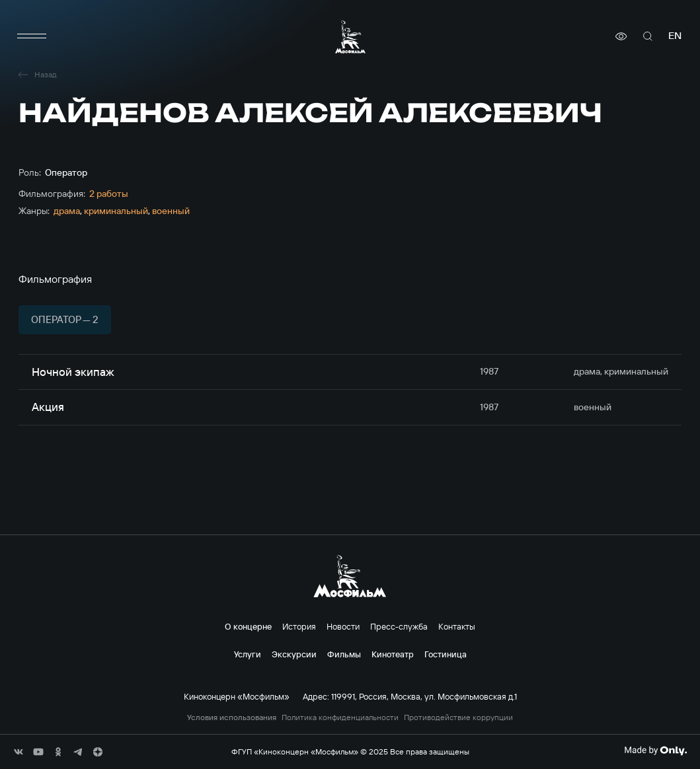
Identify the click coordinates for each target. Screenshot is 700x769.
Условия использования (232, 717)
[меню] (32, 36)
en (675, 36)
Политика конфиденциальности (340, 717)
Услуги (248, 654)
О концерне (248, 626)
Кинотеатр (393, 654)
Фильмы (344, 654)
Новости (343, 626)
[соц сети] (19, 752)
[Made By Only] (655, 751)
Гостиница (446, 654)
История (299, 626)
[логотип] (350, 37)
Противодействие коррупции (458, 717)
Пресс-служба (399, 626)
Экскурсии (294, 654)
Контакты (457, 626)
